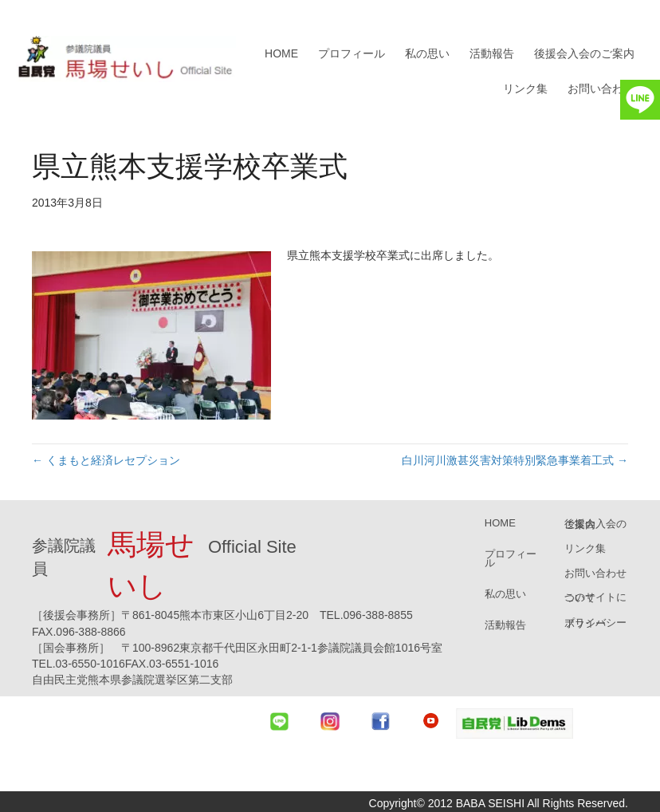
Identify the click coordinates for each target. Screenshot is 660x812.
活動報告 (492, 53)
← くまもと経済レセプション (106, 460)
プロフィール (352, 53)
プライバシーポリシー (595, 623)
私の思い (427, 53)
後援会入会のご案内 (584, 53)
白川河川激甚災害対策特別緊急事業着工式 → (515, 460)
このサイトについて (595, 597)
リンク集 (525, 89)
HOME (281, 53)
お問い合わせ (601, 89)
